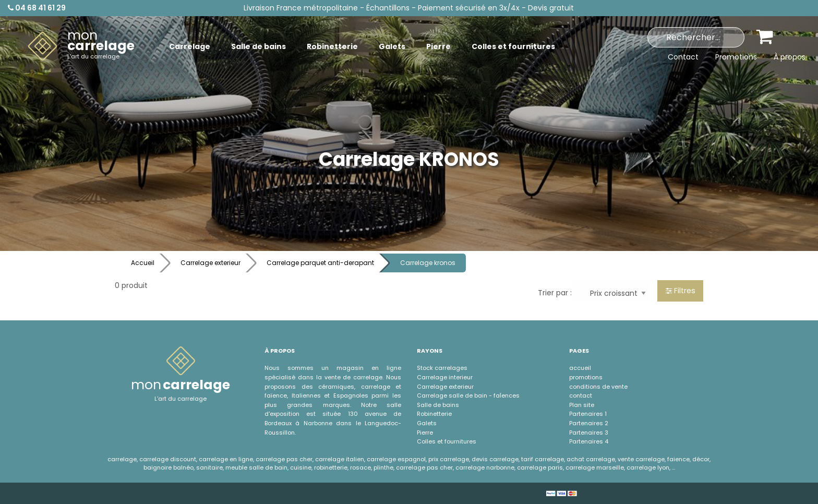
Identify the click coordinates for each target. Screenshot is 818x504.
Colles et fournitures (447, 441)
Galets (427, 423)
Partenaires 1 (588, 414)
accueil (580, 368)
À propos (790, 57)
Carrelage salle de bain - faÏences (468, 395)
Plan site (582, 405)
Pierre (425, 433)
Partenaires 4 (589, 441)
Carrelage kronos (428, 263)
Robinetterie (434, 414)
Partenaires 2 (589, 423)
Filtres (681, 291)
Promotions (736, 57)
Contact (683, 57)
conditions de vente (598, 387)
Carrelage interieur (445, 377)
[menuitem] (81, 46)
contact (581, 395)
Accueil (143, 263)
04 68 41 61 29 (37, 8)
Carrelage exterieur (210, 263)
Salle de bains (438, 405)
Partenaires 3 (589, 433)
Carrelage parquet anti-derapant (320, 263)
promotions (586, 377)
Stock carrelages (442, 368)
